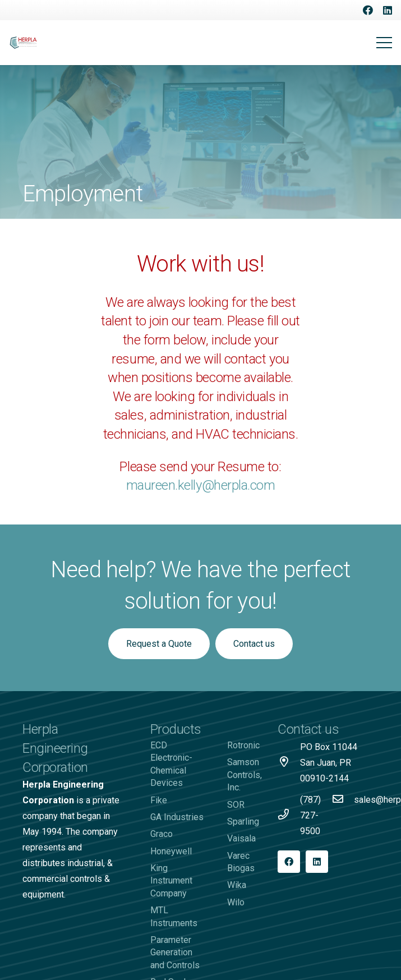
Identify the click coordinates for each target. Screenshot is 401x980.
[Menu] (384, 43)
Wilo (236, 902)
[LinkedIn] (388, 10)
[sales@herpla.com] (343, 800)
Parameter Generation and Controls (175, 953)
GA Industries (177, 817)
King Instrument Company (171, 881)
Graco (162, 834)
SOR (236, 805)
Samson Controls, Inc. (245, 775)
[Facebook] (368, 10)
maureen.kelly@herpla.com (200, 485)
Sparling (243, 822)
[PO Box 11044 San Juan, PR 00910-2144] (289, 763)
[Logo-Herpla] (24, 43)
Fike (159, 800)
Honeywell (171, 851)
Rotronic (243, 745)
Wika (237, 885)
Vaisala (241, 838)
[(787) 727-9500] (289, 816)
